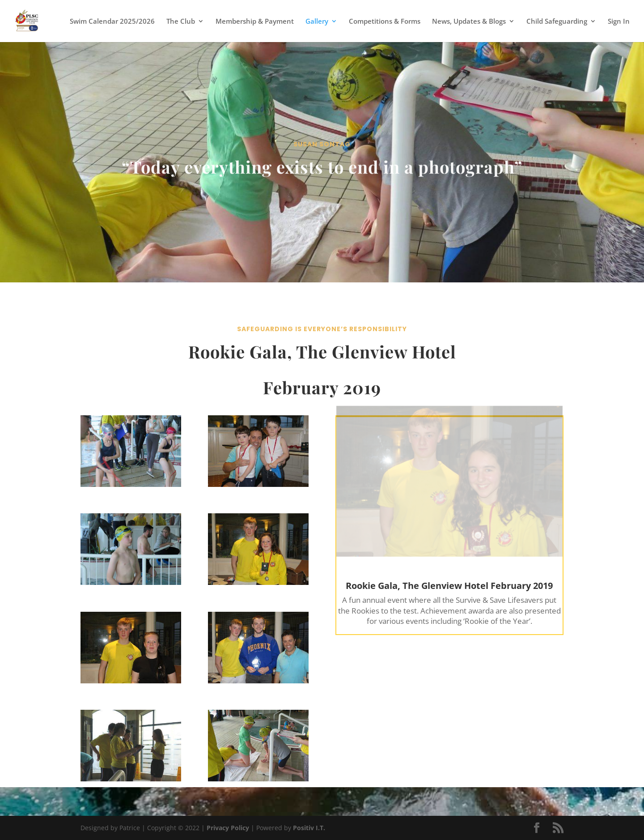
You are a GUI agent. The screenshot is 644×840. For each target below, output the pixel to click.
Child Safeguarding (557, 22)
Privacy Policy (228, 828)
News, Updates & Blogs (469, 22)
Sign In (619, 22)
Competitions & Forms (385, 22)
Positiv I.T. (309, 828)
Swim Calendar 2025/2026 (112, 22)
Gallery (317, 22)
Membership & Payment (255, 22)
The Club (181, 22)
